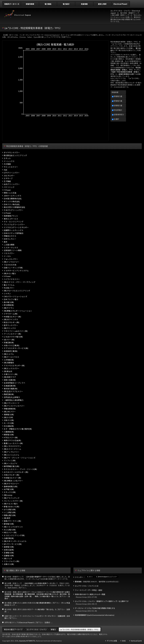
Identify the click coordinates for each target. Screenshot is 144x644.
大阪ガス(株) (9, 420)
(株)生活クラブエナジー (13, 391)
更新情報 (78, 582)
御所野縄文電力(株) (12, 466)
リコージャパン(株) (12, 561)
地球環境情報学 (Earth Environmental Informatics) (95, 615)
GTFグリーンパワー (12, 173)
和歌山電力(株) (10, 515)
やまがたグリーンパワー (13, 210)
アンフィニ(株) (10, 460)
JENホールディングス (12, 196)
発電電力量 (117, 96)
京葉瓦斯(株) (9, 343)
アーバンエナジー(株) (12, 334)
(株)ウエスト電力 (11, 504)
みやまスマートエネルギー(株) (16, 472)
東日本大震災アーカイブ (13, 629)
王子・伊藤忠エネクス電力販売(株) (18, 429)
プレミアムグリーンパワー (14, 224)
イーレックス (9, 161)
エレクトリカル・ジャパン (37, 629)
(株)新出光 (8, 371)
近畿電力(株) (9, 556)
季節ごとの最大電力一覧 (44, 596)
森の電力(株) (9, 302)
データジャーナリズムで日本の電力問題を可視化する (95, 608)
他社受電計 (117, 110)
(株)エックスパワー (12, 368)
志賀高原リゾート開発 (13, 250)
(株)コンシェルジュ (11, 455)
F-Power (7, 190)
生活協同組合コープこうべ (14, 383)
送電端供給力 (118, 114)
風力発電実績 (18, 594)
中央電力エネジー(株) (12, 317)
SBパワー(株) (9, 340)
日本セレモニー (10, 239)
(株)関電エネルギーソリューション (18, 311)
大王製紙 (7, 164)
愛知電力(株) (9, 524)
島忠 (5, 242)
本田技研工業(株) (11, 351)
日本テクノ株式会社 (12, 204)
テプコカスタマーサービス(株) (16, 348)
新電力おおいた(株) (12, 507)
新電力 (53, 629)
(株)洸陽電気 (9, 363)
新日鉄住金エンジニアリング (15, 155)
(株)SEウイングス (11, 319)
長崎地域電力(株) (11, 486)
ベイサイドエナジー (12, 279)
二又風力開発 (9, 245)
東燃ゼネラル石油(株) (12, 440)
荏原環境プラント (11, 216)
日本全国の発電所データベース (38, 577)
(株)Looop (8, 495)
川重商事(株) (9, 432)
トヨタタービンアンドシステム (16, 271)
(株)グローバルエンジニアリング (17, 291)
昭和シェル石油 (10, 193)
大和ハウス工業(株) (12, 345)
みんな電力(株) (10, 530)
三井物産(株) (9, 360)
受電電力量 (117, 101)
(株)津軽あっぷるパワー (13, 481)
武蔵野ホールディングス (13, 230)
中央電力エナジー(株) (12, 478)
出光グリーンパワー (12, 184)
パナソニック (9, 187)
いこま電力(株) (10, 512)
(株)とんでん (9, 354)
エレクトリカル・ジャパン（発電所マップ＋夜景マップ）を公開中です (102, 601)
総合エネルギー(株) (12, 322)
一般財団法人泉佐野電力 (14, 400)
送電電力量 (117, 105)
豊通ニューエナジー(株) (13, 443)
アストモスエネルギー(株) (14, 366)
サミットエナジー (11, 167)
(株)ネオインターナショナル (15, 541)
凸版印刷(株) (9, 538)
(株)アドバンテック (12, 498)
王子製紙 (7, 181)
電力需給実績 (30, 594)
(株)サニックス (10, 328)
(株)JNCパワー (10, 412)
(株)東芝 (7, 518)
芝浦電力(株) (9, 553)
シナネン (7, 294)
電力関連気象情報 (43, 603)
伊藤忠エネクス (10, 236)
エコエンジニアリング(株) (14, 535)
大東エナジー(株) (11, 374)
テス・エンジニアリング (14, 222)
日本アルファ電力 (11, 299)
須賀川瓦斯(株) (10, 380)
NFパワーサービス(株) (13, 544)
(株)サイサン (9, 308)
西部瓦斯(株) (9, 394)
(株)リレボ (8, 558)
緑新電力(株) (9, 435)
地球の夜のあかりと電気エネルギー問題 (90, 594)
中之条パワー (9, 288)
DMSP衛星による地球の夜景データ (38, 583)
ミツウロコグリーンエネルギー (16, 227)
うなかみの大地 (10, 265)
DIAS (124, 641)
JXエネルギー (9, 176)
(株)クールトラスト (12, 357)
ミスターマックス (11, 248)
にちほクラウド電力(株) (13, 337)
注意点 (47, 622)
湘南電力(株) (9, 415)
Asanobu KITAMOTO (27, 641)
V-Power (7, 276)
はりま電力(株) (10, 509)
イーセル (7, 256)
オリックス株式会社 (12, 201)
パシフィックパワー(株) (13, 501)
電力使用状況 (58, 592)
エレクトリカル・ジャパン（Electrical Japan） (125, 12)
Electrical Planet (26, 622)
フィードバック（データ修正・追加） (89, 590)
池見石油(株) (9, 550)
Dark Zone (12, 588)
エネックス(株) (10, 492)
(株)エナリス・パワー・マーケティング (20, 282)
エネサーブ (8, 178)
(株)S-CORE (8, 417)
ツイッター (79, 577)
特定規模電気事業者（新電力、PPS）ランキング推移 (126, 70)
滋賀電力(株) (9, 547)
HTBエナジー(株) (11, 437)
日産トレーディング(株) (13, 268)
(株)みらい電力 (10, 273)
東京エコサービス (11, 219)
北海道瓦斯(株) (10, 386)
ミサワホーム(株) (11, 314)
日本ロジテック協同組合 (14, 233)
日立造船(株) (9, 426)
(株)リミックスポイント (13, 527)
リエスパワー (9, 253)
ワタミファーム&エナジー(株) (16, 331)
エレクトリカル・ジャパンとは (87, 586)
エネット (7, 158)
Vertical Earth (136, 641)
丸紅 (5, 170)
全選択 (115, 119)
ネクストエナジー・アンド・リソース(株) (20, 469)
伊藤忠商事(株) (10, 409)
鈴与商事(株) (9, 305)
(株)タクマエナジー (12, 484)
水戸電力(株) (9, 489)
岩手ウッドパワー (11, 325)
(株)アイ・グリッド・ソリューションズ (20, 458)
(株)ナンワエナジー (12, 262)
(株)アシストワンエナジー (14, 406)
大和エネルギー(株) (12, 475)
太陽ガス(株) (9, 564)
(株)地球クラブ (10, 377)
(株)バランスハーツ (12, 403)
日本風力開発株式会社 (13, 199)
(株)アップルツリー (12, 452)
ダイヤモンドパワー (12, 152)
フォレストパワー (11, 259)
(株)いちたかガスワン (12, 446)
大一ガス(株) (9, 423)
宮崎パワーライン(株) (12, 521)
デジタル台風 (112, 641)
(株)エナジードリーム (12, 449)
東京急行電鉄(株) (11, 389)
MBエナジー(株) (10, 532)
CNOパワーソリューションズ (15, 296)
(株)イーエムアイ (11, 463)
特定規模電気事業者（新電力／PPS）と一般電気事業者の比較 (126, 73)
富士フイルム (9, 285)
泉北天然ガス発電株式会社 (14, 207)
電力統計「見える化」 (46, 609)
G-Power (7, 213)
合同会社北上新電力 (12, 397)
